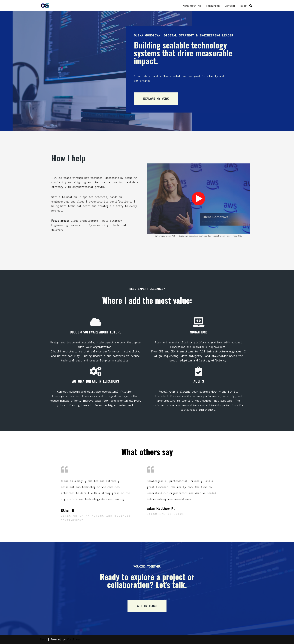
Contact (230, 6)
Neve (43, 639)
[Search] (251, 6)
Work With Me (192, 6)
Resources (213, 6)
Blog (244, 6)
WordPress (74, 639)
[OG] (45, 6)
